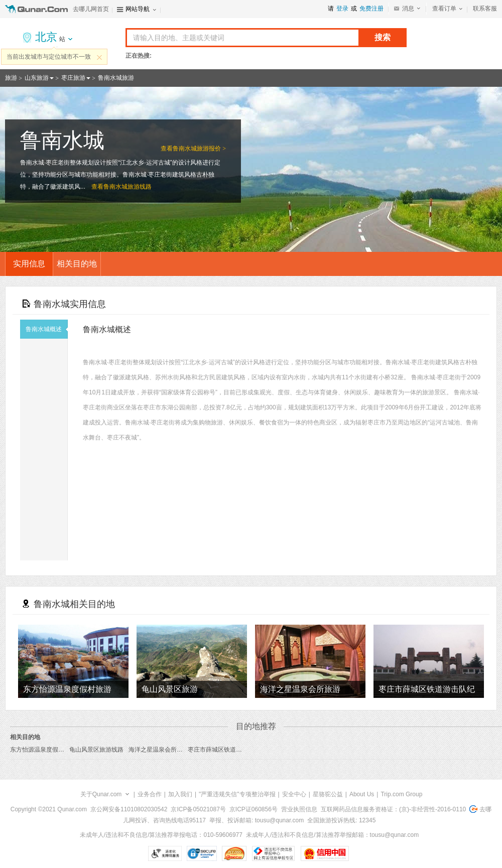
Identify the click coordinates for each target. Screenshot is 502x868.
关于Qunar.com (101, 794)
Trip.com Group (401, 794)
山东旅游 (37, 78)
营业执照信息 (299, 809)
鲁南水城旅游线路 (128, 187)
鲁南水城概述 (47, 329)
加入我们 (180, 794)
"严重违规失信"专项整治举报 (237, 794)
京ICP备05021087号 (198, 809)
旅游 (11, 78)
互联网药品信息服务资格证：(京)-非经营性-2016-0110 (393, 809)
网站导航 (138, 9)
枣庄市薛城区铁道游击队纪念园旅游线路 (242, 750)
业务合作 (150, 794)
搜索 (383, 37)
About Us (362, 794)
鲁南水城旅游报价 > (199, 149)
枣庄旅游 (73, 78)
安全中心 (294, 794)
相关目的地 (77, 264)
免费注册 (371, 9)
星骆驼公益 (328, 794)
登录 (342, 9)
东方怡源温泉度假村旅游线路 (49, 750)
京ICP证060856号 (254, 809)
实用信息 (29, 264)
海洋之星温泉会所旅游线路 (165, 750)
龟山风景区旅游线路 (96, 750)
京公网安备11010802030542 (129, 809)
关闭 (99, 57)
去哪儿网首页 (91, 9)
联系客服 (485, 9)
